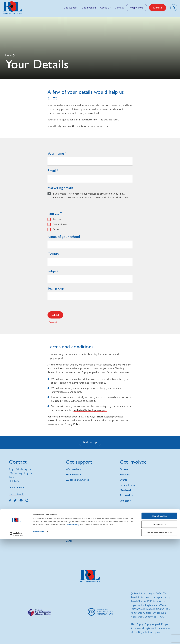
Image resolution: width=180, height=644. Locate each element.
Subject (53, 271)
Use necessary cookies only (159, 637)
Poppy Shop (136, 8)
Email (52, 171)
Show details (39, 636)
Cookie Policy (73, 629)
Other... (57, 229)
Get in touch (16, 494)
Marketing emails (60, 188)
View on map (17, 487)
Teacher (57, 219)
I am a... (53, 213)
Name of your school (64, 237)
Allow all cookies (159, 621)
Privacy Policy (72, 424)
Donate (158, 8)
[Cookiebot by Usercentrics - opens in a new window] (16, 639)
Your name (56, 153)
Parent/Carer (60, 224)
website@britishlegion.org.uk (90, 410)
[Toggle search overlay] (174, 8)
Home (9, 55)
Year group (56, 288)
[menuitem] (70, 8)
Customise (159, 629)
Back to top (90, 442)
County (53, 254)
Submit (55, 315)
